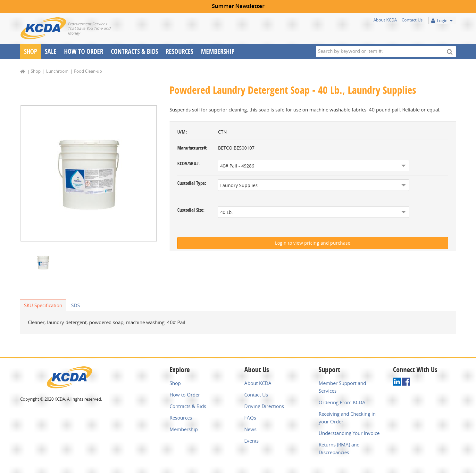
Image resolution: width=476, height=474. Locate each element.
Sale (51, 51)
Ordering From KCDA (342, 403)
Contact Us (412, 20)
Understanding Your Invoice (349, 434)
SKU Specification (43, 306)
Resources (180, 51)
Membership (218, 51)
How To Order (84, 51)
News (250, 430)
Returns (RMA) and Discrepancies (339, 449)
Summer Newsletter (238, 6)
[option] (89, 174)
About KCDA (385, 20)
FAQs (250, 418)
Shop (31, 51)
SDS (75, 306)
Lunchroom (57, 71)
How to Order (185, 395)
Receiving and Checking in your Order (347, 418)
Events (251, 441)
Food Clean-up (88, 71)
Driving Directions (264, 407)
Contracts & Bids (134, 51)
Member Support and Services (342, 388)
